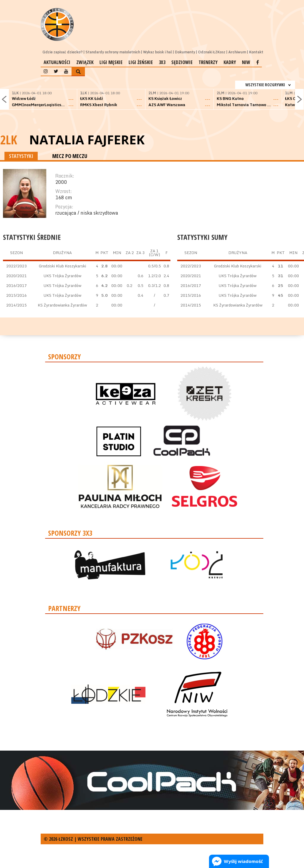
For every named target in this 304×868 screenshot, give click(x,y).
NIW (246, 62)
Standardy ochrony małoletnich (113, 52)
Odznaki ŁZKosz (212, 52)
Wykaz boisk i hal (157, 52)
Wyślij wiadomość (243, 861)
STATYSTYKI (21, 156)
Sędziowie (182, 62)
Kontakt (256, 52)
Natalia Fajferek (87, 140)
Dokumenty (185, 52)
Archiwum (237, 52)
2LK (9, 139)
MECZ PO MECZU (70, 156)
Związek (85, 62)
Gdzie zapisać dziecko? (62, 52)
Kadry (230, 62)
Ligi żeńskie (141, 62)
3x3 (162, 62)
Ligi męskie (111, 62)
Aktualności (57, 62)
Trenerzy (208, 62)
